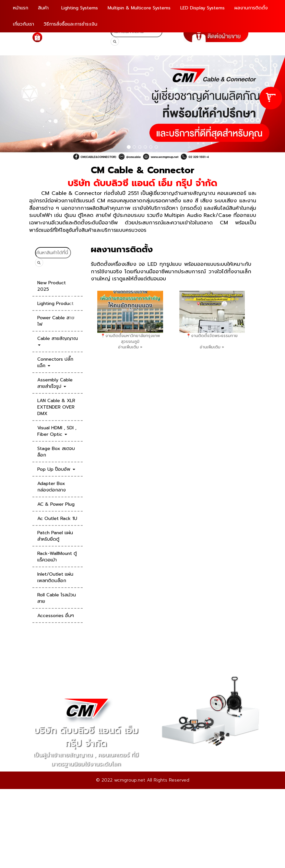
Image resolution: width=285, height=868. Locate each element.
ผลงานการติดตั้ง (251, 8)
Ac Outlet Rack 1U (57, 519)
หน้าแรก (21, 8)
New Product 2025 (52, 286)
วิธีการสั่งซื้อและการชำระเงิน (71, 24)
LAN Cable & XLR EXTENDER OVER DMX (56, 407)
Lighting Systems (80, 8)
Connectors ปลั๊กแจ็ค (55, 362)
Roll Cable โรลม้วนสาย (57, 598)
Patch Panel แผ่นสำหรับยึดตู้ (55, 536)
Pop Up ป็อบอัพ (56, 469)
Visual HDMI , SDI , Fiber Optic (57, 431)
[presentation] (72, 310)
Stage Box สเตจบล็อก (56, 452)
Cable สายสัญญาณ (58, 340)
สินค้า (44, 8)
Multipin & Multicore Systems (139, 8)
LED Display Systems (202, 8)
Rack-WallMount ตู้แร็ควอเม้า (57, 557)
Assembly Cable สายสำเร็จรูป (55, 383)
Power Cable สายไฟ (56, 321)
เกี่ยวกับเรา (24, 24)
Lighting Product (55, 304)
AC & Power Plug (56, 504)
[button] (21, 108)
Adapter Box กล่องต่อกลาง (52, 487)
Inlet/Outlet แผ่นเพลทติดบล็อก (55, 577)
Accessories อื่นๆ (56, 616)
